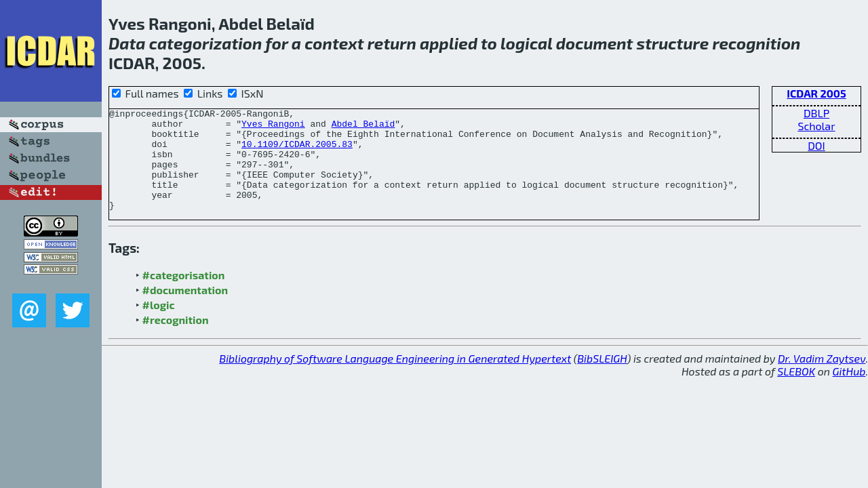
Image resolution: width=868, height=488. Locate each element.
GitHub (849, 391)
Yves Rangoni (273, 127)
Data (127, 43)
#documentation (185, 310)
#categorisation (184, 295)
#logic (159, 325)
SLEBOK (796, 391)
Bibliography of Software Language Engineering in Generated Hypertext (395, 379)
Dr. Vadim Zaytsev (822, 379)
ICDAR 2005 (816, 93)
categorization (206, 43)
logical (527, 43)
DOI (816, 145)
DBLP (816, 113)
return (392, 43)
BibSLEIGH (602, 379)
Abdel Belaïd (363, 127)
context (334, 43)
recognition (756, 43)
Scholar (816, 126)
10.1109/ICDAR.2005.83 (297, 152)
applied (449, 43)
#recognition (176, 340)
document (595, 43)
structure (673, 43)
